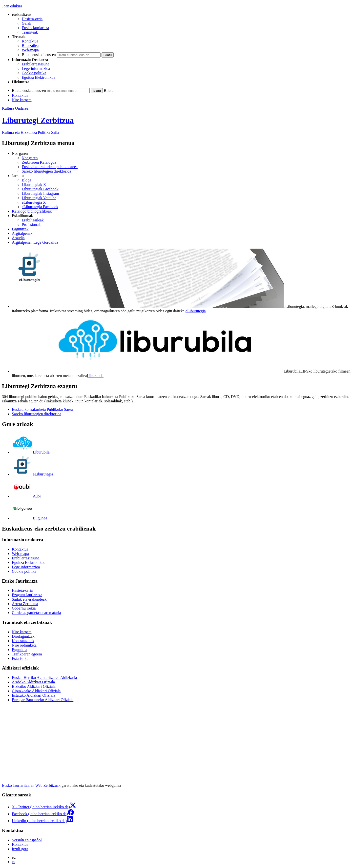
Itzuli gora (20, 849)
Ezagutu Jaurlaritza (27, 595)
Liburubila (95, 376)
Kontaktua (30, 41)
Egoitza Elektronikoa (39, 77)
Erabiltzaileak (33, 220)
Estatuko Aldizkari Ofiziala (33, 695)
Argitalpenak (22, 233)
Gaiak (26, 23)
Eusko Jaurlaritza (35, 28)
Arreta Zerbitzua (25, 604)
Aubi (26, 496)
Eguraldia (20, 650)
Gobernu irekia (24, 608)
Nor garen (30, 158)
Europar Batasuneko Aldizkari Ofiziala (43, 700)
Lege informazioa (26, 567)
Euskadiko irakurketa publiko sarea (50, 167)
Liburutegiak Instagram (40, 193)
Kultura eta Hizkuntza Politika (31, 132)
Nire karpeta (22, 100)
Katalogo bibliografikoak (32, 211)
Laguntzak (20, 229)
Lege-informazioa (36, 69)
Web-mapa (30, 50)
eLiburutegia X (34, 202)
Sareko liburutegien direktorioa (46, 171)
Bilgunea (30, 518)
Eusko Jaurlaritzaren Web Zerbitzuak (31, 785)
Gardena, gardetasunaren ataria (36, 613)
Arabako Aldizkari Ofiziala (33, 682)
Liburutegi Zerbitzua (38, 120)
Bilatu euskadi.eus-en (39, 55)
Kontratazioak (23, 641)
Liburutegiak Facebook (40, 189)
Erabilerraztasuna (36, 64)
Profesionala (32, 225)
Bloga (26, 180)
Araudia (18, 238)
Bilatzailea (30, 46)
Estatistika (20, 659)
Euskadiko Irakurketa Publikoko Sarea (42, 409)
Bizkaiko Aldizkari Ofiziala (34, 686)
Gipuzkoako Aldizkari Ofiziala (36, 691)
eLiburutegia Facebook (40, 207)
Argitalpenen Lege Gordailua (35, 242)
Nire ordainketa (24, 645)
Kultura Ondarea (15, 108)
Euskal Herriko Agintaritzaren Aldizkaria (44, 678)
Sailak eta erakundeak (29, 599)
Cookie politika (34, 73)
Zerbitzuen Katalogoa (39, 162)
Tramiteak (30, 32)
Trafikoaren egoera (27, 654)
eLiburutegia (196, 311)
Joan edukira (12, 6)
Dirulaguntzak (23, 636)
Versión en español (27, 840)
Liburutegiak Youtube (39, 198)
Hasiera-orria (32, 19)
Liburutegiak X (34, 185)
